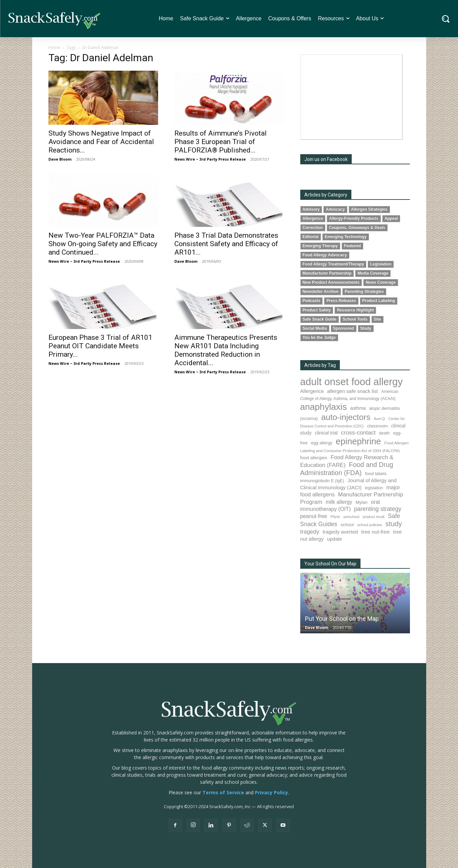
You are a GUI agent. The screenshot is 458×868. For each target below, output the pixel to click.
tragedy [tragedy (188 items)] (310, 532)
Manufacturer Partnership (327, 273)
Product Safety (317, 310)
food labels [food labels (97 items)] (376, 474)
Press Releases (341, 301)
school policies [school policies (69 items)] (370, 525)
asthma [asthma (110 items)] (358, 408)
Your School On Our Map (330, 564)
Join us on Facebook (326, 159)
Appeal (391, 218)
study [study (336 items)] (394, 524)
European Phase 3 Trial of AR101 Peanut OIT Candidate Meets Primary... (100, 346)
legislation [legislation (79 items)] (374, 488)
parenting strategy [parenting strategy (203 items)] (378, 509)
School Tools (355, 319)
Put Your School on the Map (342, 619)
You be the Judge (319, 337)
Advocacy (335, 209)
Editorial (311, 237)
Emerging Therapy (320, 246)
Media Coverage (373, 273)
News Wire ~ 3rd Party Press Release (210, 159)
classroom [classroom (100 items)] (378, 426)
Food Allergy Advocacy (325, 255)
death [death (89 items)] (385, 433)
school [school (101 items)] (347, 525)
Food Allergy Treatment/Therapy (333, 264)
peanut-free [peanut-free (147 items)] (314, 516)
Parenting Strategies (364, 291)
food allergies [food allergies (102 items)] (314, 458)
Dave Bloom (60, 159)
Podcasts (312, 301)
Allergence (313, 218)
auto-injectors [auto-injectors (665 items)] (346, 417)
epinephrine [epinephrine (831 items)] (358, 441)
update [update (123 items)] (334, 539)
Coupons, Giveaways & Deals (357, 228)
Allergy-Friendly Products (354, 218)
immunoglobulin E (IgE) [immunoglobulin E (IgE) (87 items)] (322, 481)
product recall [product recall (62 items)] (374, 517)
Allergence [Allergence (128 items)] (312, 391)
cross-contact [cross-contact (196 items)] (358, 432)
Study (366, 328)
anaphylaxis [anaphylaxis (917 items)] (324, 407)
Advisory (311, 209)
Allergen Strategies (369, 209)
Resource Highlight (355, 310)
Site (377, 319)
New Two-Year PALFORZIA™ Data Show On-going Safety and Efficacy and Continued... (103, 244)
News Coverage (381, 282)
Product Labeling (379, 301)
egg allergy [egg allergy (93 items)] (322, 443)
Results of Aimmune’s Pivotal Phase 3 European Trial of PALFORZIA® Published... (221, 142)
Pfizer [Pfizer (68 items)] (335, 517)
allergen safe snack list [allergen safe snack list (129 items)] (352, 391)
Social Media (315, 328)
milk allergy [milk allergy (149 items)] (339, 502)
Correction (313, 228)
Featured (352, 246)
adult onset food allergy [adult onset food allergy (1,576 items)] (352, 382)
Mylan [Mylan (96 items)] (361, 502)
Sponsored (344, 328)
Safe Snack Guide (320, 319)
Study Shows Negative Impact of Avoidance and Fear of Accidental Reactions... (101, 142)
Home (54, 48)
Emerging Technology (346, 237)
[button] (446, 19)
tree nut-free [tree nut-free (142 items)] (375, 532)
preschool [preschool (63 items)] (352, 517)
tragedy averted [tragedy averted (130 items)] (340, 532)
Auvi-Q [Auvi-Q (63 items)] (379, 419)
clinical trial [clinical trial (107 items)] (326, 433)
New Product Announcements (331, 282)
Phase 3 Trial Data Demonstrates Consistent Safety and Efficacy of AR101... (226, 244)
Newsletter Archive (321, 291)
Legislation (381, 264)
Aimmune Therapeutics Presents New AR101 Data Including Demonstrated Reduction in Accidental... (226, 350)
